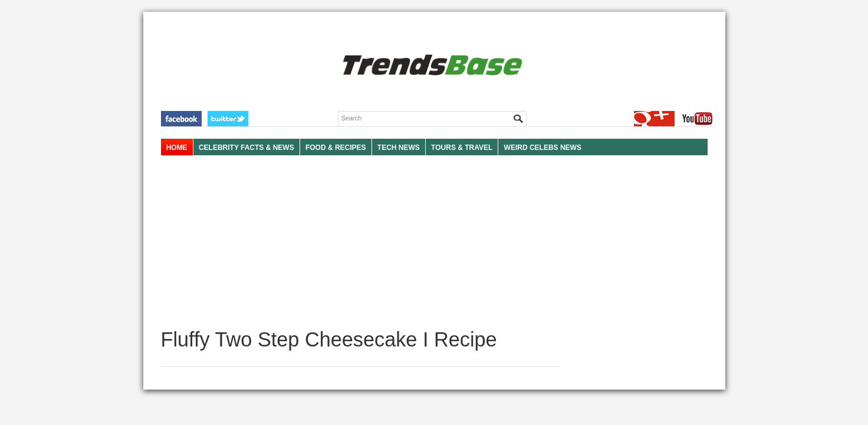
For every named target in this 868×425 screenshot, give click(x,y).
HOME (177, 148)
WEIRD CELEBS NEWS (543, 148)
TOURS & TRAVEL (462, 148)
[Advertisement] (360, 242)
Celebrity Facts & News (246, 148)
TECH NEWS (399, 148)
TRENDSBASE (431, 66)
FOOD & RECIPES (336, 148)
